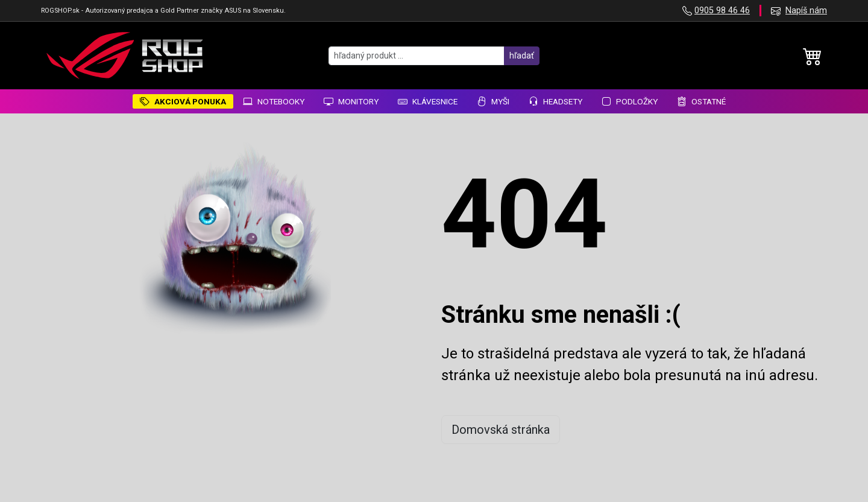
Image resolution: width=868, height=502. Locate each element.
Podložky (630, 101)
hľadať (522, 56)
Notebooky (274, 101)
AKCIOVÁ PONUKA (183, 101)
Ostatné (701, 101)
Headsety (555, 101)
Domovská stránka (501, 430)
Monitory (351, 101)
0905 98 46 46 (722, 11)
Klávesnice (428, 101)
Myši (493, 101)
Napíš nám (806, 11)
